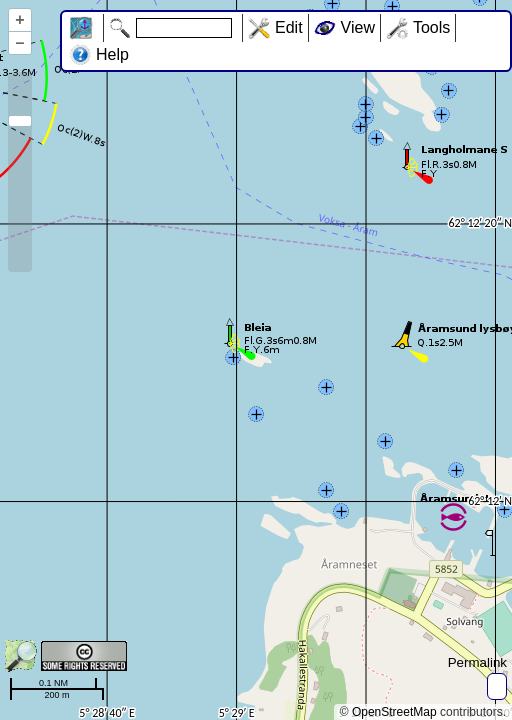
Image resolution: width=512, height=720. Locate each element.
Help (112, 54)
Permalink (477, 662)
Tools (431, 27)
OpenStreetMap (394, 712)
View (358, 27)
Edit (289, 27)
